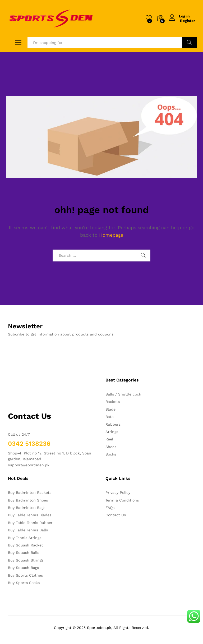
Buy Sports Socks (24, 583)
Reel (109, 439)
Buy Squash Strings (26, 560)
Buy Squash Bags (23, 568)
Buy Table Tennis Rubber (30, 523)
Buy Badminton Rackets (30, 493)
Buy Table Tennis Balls (28, 530)
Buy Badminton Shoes (28, 500)
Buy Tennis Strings (25, 538)
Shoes (111, 447)
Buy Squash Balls (24, 553)
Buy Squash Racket (26, 545)
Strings (112, 432)
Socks (111, 454)
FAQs (110, 508)
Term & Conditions (122, 500)
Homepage (111, 235)
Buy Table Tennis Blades (30, 515)
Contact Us (116, 515)
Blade (110, 409)
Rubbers (113, 424)
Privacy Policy (118, 493)
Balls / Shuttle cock (123, 394)
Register (188, 21)
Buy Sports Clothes (25, 575)
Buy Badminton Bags (27, 508)
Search (189, 43)
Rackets (113, 402)
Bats (109, 417)
